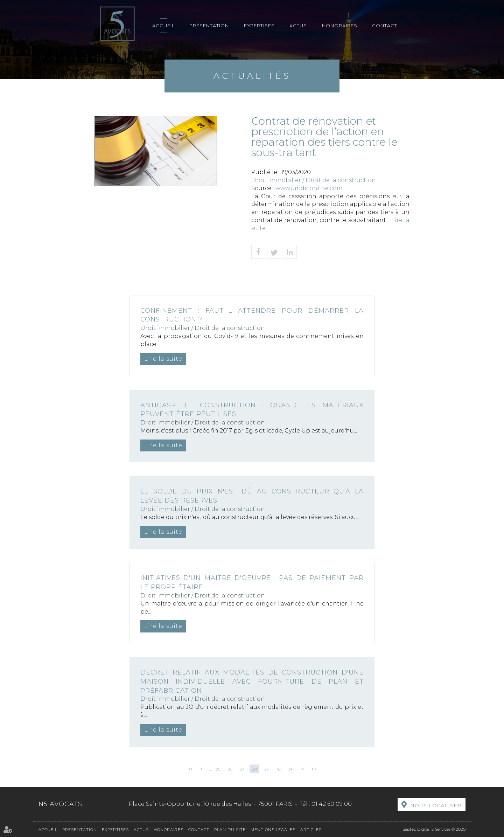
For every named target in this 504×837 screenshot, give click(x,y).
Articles (311, 830)
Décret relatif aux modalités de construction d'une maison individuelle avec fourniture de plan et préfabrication (252, 681)
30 (279, 769)
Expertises (259, 26)
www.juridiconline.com (309, 188)
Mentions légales (273, 830)
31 (290, 769)
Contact (385, 26)
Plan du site (230, 830)
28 (254, 769)
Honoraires (340, 26)
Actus (298, 26)
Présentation (209, 26)
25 (218, 769)
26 (230, 769)
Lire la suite (163, 359)
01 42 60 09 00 (332, 804)
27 (242, 769)
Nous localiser (436, 805)
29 (267, 769)
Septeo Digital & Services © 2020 (434, 829)
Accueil (163, 26)
